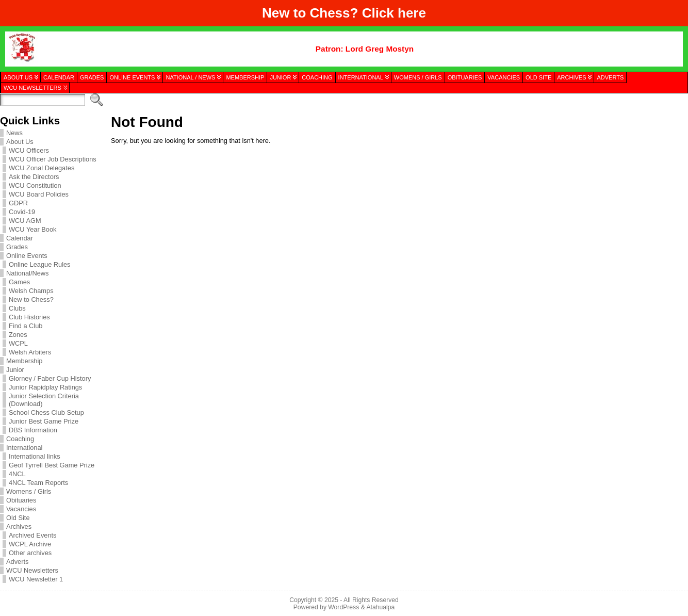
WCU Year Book (32, 229)
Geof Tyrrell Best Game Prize (52, 465)
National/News (28, 273)
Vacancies (21, 509)
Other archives (30, 553)
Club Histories (29, 317)
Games (19, 282)
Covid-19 (22, 212)
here (412, 13)
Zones (18, 335)
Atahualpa (380, 607)
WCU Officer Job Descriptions (53, 159)
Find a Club (26, 326)
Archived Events (32, 535)
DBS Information (33, 430)
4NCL (17, 474)
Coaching (20, 439)
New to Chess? (31, 299)
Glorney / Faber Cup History (50, 378)
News (14, 133)
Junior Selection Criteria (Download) (44, 400)
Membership (24, 361)
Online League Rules (40, 264)
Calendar (20, 238)
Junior (15, 370)
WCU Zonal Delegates (42, 168)
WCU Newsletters (32, 570)
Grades (17, 247)
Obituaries (21, 500)
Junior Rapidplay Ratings (45, 387)
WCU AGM (25, 221)
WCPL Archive (30, 544)
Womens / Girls (29, 491)
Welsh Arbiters (30, 352)
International (24, 448)
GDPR (18, 203)
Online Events (27, 256)
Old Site (18, 518)
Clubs (17, 308)
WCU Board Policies (39, 194)
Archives (19, 526)
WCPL (18, 343)
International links (35, 456)
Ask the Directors (34, 177)
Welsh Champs (31, 291)
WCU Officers (29, 150)
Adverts (17, 562)
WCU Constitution (35, 185)
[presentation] (632, 146)
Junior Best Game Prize (44, 421)
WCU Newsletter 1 (36, 579)
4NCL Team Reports (38, 483)
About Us (20, 142)
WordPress (343, 607)
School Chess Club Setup (46, 412)
